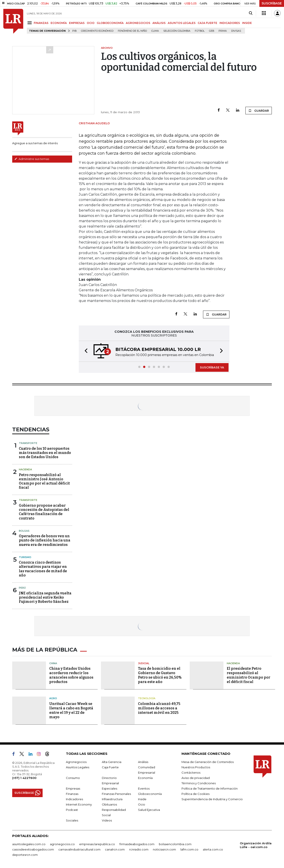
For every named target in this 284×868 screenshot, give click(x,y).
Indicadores (74, 799)
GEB (212, 31)
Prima (223, 31)
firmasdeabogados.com (137, 844)
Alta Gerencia (112, 762)
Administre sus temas (32, 159)
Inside (142, 799)
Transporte (28, 443)
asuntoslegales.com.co (29, 844)
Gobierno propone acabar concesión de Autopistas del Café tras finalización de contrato (44, 512)
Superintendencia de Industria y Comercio (212, 799)
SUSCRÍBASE (272, 3)
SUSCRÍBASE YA (212, 367)
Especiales (109, 788)
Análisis (143, 762)
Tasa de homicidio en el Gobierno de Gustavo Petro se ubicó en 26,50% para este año (160, 675)
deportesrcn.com (25, 855)
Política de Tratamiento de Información (210, 788)
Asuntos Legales (78, 767)
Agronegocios (76, 762)
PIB (74, 31)
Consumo (73, 778)
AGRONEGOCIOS (138, 23)
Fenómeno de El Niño (132, 31)
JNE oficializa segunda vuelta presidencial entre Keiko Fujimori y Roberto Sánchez (45, 597)
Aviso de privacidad (196, 778)
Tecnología (147, 698)
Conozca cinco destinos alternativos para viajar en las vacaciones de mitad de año (43, 569)
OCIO (91, 23)
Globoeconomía (150, 794)
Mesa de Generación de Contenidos (208, 762)
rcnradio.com (139, 849)
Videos (107, 820)
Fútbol (200, 31)
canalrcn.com (115, 849)
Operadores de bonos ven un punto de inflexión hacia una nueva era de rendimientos (45, 540)
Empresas (73, 788)
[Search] (251, 13)
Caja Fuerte (110, 767)
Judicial (144, 663)
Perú (22, 588)
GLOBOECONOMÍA (110, 23)
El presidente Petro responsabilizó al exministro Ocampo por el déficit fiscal (248, 675)
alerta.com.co (213, 849)
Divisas (236, 31)
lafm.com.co (189, 849)
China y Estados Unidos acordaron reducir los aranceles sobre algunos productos (71, 675)
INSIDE (247, 23)
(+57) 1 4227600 (24, 778)
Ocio (142, 804)
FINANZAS (41, 23)
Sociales (72, 820)
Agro (53, 698)
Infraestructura (112, 799)
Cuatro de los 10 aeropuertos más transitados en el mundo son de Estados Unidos (45, 453)
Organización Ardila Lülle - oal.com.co (256, 845)
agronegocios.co (62, 844)
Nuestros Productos (196, 767)
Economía (145, 778)
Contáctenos (191, 773)
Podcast (72, 810)
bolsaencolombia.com (175, 844)
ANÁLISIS (159, 23)
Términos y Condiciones (199, 783)
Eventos (144, 788)
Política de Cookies (195, 794)
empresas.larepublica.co (97, 844)
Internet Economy (79, 804)
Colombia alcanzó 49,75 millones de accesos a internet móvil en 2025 (159, 708)
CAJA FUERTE (207, 23)
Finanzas (72, 794)
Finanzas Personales (116, 794)
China (53, 663)
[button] (85, 351)
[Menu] (30, 23)
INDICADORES (230, 23)
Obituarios (109, 804)
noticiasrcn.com (164, 849)
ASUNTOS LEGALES (182, 23)
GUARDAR (259, 111)
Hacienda (25, 469)
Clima (155, 31)
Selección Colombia (177, 31)
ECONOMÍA (59, 23)
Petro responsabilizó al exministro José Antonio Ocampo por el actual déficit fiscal (44, 481)
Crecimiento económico (97, 31)
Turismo (25, 557)
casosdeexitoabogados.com (33, 849)
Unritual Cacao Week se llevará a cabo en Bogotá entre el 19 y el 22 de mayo (71, 710)
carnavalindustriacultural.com (79, 849)
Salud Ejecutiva (149, 810)
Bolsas (24, 531)
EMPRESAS (77, 23)
